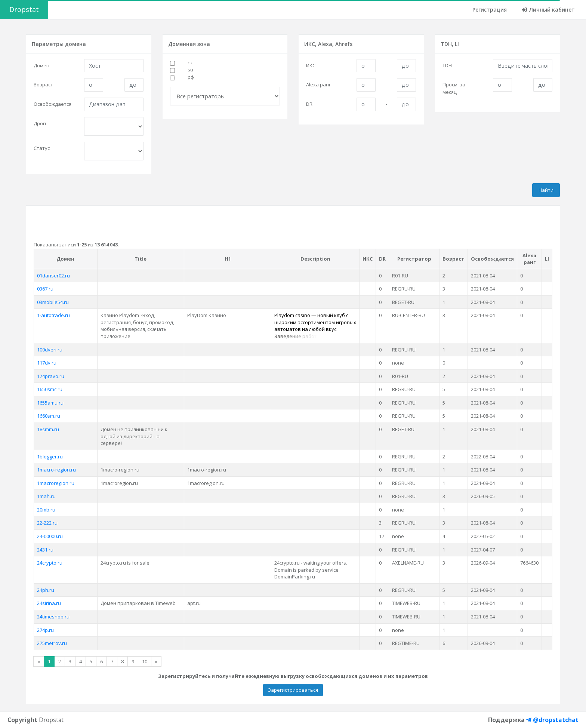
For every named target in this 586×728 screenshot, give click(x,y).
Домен (41, 65)
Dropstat (24, 9)
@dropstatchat (552, 720)
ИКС (311, 65)
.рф (190, 77)
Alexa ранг (318, 85)
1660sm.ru (49, 416)
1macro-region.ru (56, 470)
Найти (546, 190)
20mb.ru (46, 510)
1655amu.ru (50, 403)
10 (145, 661)
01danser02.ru (53, 276)
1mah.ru (46, 496)
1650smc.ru (50, 389)
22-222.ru (47, 523)
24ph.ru (46, 590)
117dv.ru (47, 363)
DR (309, 104)
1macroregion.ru (56, 483)
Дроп (40, 123)
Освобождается (53, 104)
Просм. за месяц (454, 88)
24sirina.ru (49, 603)
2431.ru (45, 550)
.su (190, 70)
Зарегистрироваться (293, 690)
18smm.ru (48, 429)
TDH (447, 65)
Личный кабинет (548, 10)
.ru (189, 62)
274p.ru (45, 630)
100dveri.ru (50, 350)
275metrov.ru (52, 643)
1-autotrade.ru (53, 315)
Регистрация (490, 10)
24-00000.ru (50, 536)
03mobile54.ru (53, 302)
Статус (42, 148)
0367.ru (45, 289)
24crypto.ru (50, 563)
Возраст (43, 85)
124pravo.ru (51, 376)
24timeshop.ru (53, 617)
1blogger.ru (50, 457)
